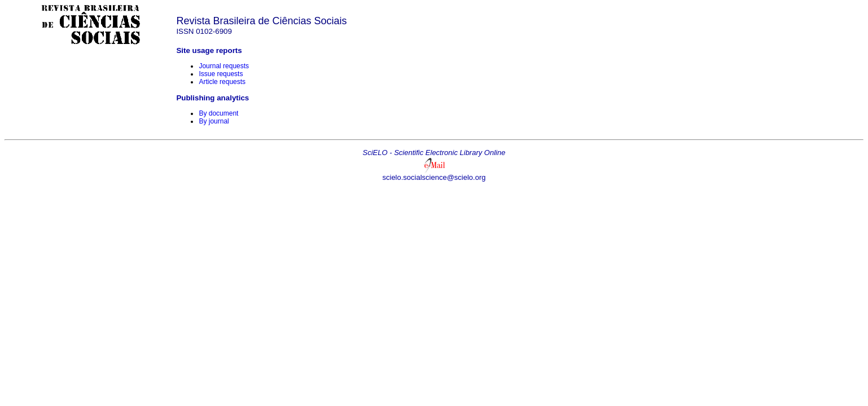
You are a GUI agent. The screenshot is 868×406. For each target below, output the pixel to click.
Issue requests (221, 74)
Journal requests (224, 66)
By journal (214, 121)
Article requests (222, 82)
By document (218, 113)
